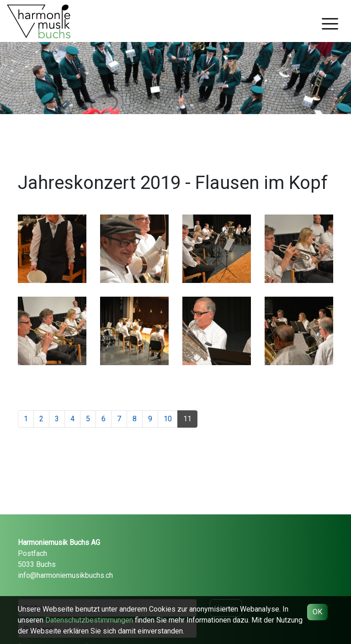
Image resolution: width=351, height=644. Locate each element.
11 (187, 419)
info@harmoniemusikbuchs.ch (65, 575)
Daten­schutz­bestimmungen (89, 620)
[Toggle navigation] (330, 24)
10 (168, 419)
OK (317, 612)
